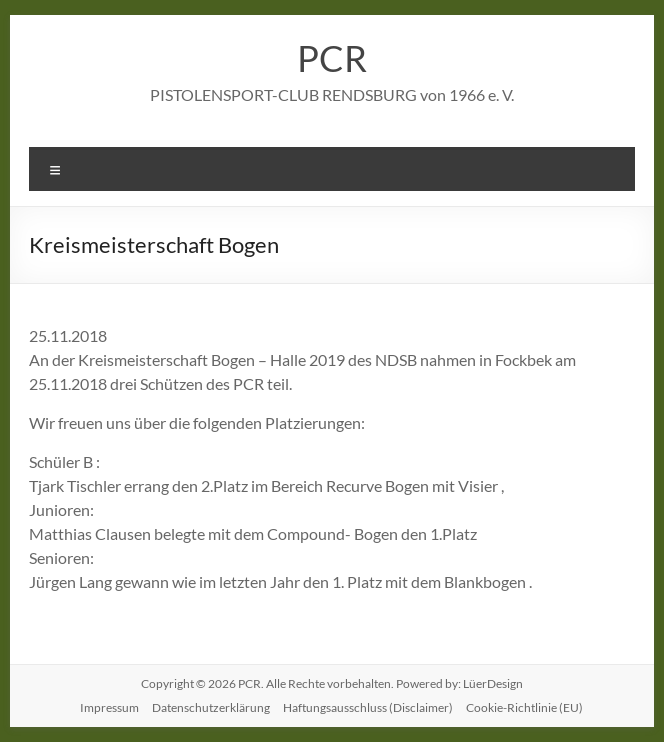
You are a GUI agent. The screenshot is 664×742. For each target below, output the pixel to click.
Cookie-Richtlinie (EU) (524, 707)
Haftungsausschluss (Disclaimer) (368, 707)
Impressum (109, 707)
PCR (332, 58)
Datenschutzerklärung (211, 707)
